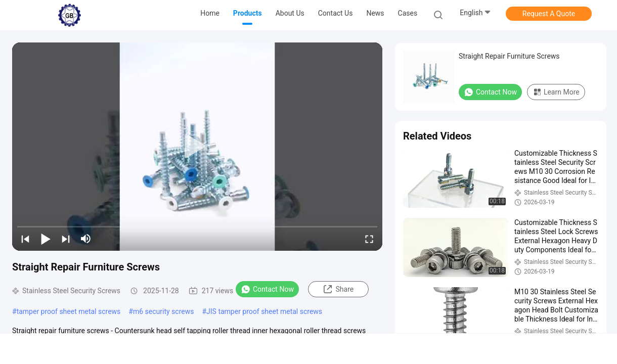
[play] (197, 147)
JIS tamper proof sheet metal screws (264, 311)
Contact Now (267, 289)
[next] (66, 239)
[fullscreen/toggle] (369, 239)
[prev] (25, 239)
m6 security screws (163, 311)
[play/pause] (46, 239)
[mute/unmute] (86, 239)
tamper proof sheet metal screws (69, 311)
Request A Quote (549, 14)
